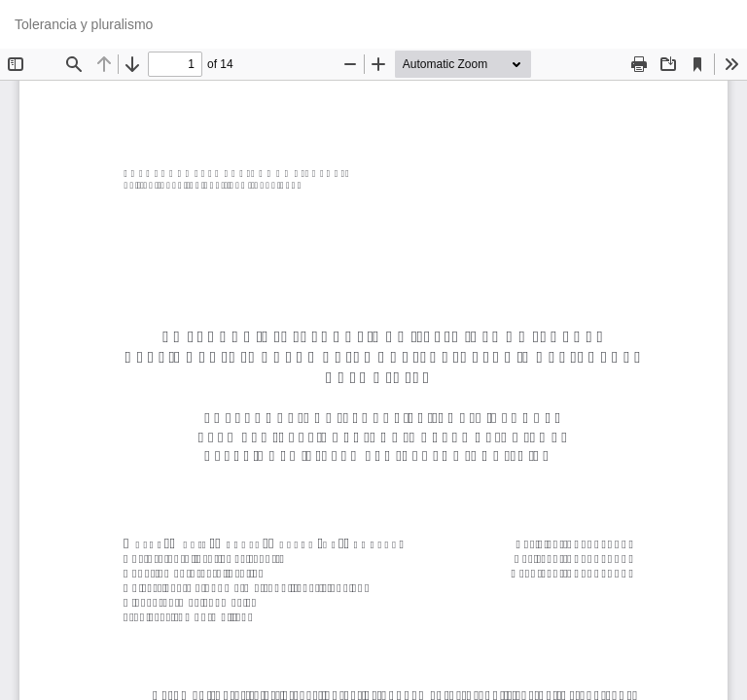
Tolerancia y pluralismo (84, 24)
